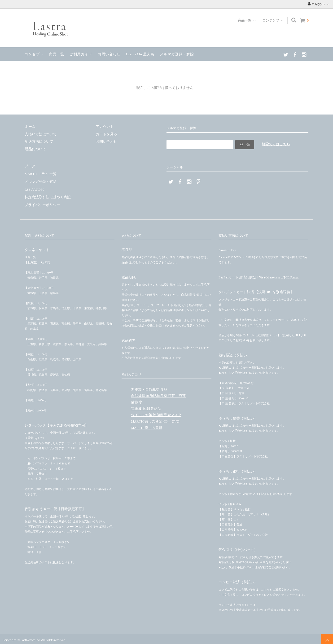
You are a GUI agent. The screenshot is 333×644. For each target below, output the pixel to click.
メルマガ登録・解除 (177, 54)
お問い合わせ (109, 54)
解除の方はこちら (276, 144)
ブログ (30, 166)
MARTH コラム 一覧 (41, 173)
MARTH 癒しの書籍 (147, 426)
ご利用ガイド (81, 54)
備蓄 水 (137, 400)
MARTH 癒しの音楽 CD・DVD (155, 419)
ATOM (38, 188)
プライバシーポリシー (42, 203)
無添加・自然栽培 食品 (149, 387)
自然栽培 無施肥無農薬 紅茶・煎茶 (158, 394)
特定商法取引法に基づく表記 (48, 196)
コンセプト (34, 54)
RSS (27, 188)
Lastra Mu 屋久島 (140, 54)
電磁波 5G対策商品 (146, 407)
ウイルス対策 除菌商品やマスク (156, 413)
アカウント (319, 4)
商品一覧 (57, 54)
